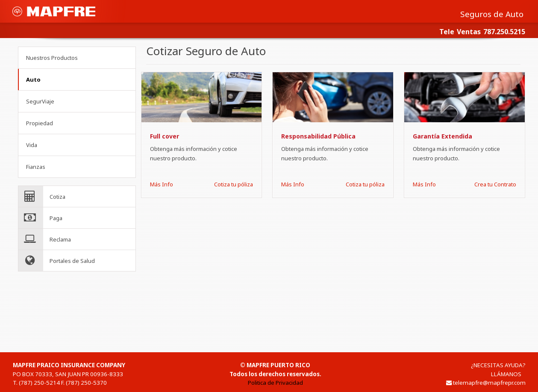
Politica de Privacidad (275, 383)
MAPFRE (54, 11)
